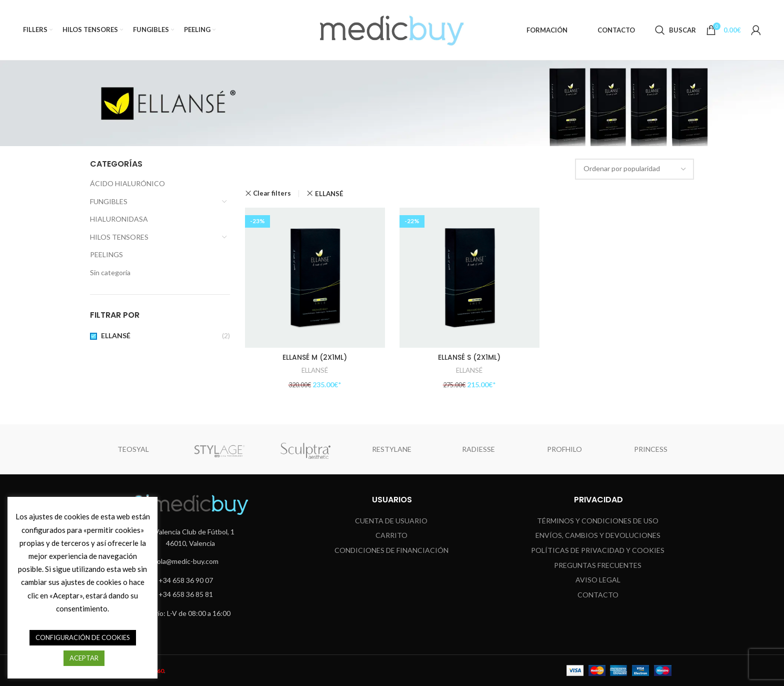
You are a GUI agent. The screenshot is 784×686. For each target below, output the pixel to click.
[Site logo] (392, 29)
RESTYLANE (392, 449)
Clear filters (272, 193)
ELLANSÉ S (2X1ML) (469, 357)
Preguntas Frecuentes (598, 565)
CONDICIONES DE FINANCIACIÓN (391, 550)
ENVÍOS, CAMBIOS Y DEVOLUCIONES (598, 535)
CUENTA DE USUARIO (391, 520)
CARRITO (391, 535)
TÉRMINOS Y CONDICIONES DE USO (598, 520)
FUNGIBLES (109, 201)
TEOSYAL (133, 449)
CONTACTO (616, 30)
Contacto (598, 594)
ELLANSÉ (116, 335)
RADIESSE (478, 449)
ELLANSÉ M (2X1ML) (315, 357)
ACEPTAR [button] (84, 658)
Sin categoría (110, 272)
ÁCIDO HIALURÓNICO (127, 183)
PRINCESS (651, 449)
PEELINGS (106, 254)
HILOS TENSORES (119, 237)
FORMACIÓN (547, 30)
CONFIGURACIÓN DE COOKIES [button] (83, 637)
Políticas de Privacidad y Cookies (598, 550)
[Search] (675, 30)
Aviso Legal (598, 580)
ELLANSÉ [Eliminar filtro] (329, 194)
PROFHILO (564, 449)
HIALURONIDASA (119, 219)
